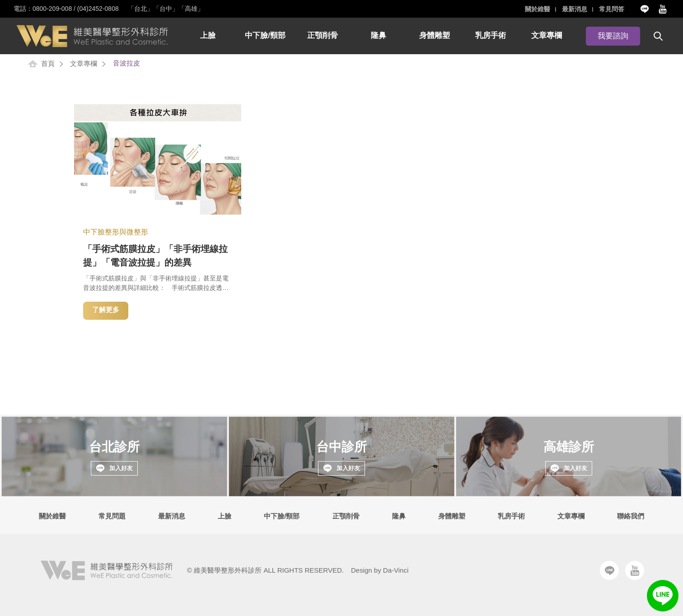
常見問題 (112, 516)
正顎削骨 (323, 36)
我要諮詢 (613, 36)
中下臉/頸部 (265, 36)
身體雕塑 (435, 36)
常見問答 (612, 9)
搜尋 (658, 37)
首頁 (48, 63)
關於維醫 (537, 9)
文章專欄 (547, 36)
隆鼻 (379, 36)
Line (645, 9)
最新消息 (574, 9)
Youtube (663, 9)
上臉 (208, 36)
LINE (663, 596)
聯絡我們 (631, 516)
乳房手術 (491, 36)
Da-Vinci (396, 570)
